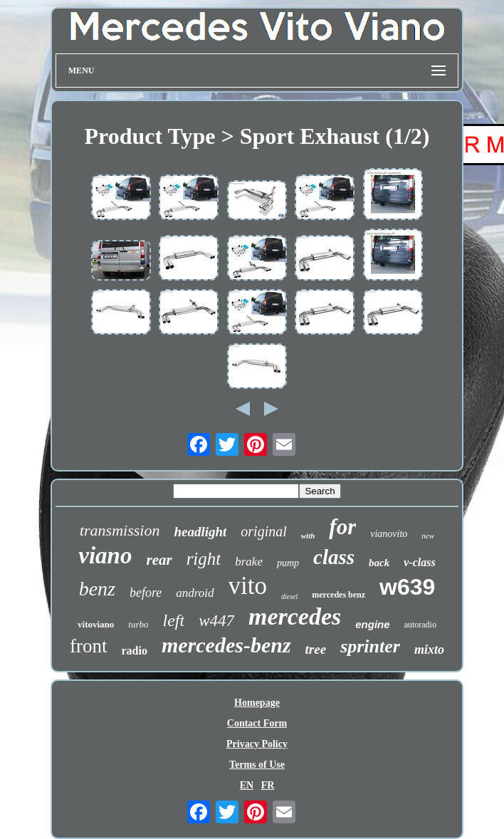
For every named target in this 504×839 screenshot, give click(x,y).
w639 (407, 587)
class (334, 557)
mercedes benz (338, 595)
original (263, 531)
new (428, 536)
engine (372, 624)
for (342, 527)
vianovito (389, 534)
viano (105, 556)
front (88, 646)
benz (97, 589)
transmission (120, 530)
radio (135, 651)
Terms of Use (257, 765)
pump (288, 563)
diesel (289, 596)
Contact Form (257, 723)
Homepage (257, 703)
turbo (138, 624)
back (379, 563)
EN (247, 785)
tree (316, 649)
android (195, 593)
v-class (419, 562)
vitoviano (96, 624)
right (204, 559)
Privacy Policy (257, 744)
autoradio (420, 625)
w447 (216, 621)
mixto (429, 650)
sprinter (370, 646)
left (174, 620)
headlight (200, 532)
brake (249, 562)
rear (159, 560)
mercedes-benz (226, 645)
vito (248, 586)
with (308, 536)
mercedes (295, 616)
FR (268, 785)
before (146, 593)
